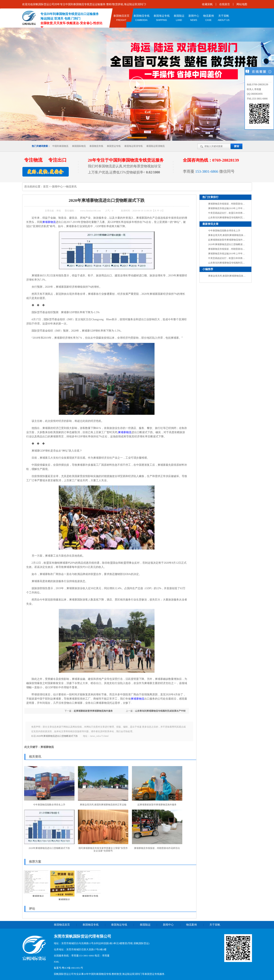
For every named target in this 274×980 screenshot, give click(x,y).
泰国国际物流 (79, 146)
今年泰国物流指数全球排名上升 (49, 805)
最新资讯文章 (210, 224)
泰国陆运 (145, 925)
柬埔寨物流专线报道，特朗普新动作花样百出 (157, 848)
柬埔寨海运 (38, 896)
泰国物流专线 (96, 146)
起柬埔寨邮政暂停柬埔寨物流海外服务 (93, 711)
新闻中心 (57, 187)
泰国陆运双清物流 (155, 146)
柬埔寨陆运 (64, 899)
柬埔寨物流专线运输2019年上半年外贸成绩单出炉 (233, 208)
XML (57, 962)
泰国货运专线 (114, 146)
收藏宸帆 (207, 4)
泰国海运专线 (119, 925)
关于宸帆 (215, 925)
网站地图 (242, 4)
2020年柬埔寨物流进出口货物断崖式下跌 (57, 736)
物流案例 (191, 925)
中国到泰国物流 (60, 146)
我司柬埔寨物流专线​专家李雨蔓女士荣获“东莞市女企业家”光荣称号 (103, 850)
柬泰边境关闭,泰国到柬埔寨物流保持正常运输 (103, 805)
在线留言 (225, 4)
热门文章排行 (210, 197)
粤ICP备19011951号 (72, 968)
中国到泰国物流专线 (100, 974)
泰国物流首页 (62, 925)
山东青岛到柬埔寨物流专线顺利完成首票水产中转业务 (236, 218)
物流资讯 (71, 187)
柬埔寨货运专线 (90, 896)
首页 (46, 187)
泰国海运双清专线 (133, 146)
